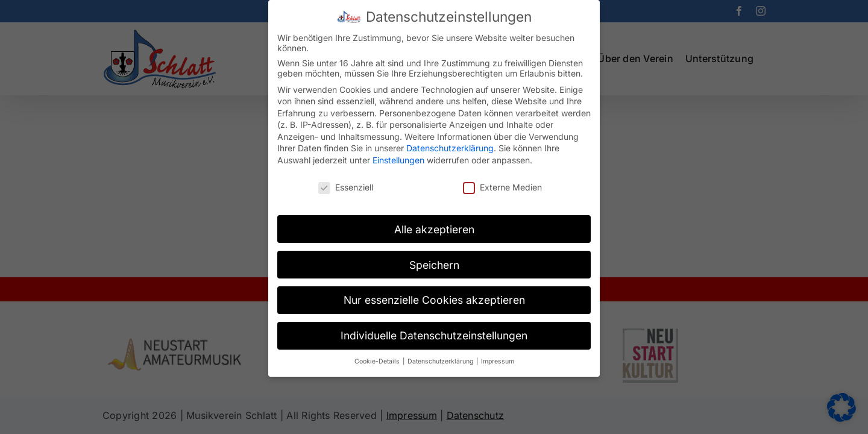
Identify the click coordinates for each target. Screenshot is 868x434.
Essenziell (346, 179)
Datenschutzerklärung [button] (441, 354)
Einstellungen (398, 152)
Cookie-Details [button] (378, 354)
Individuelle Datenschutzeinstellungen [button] (434, 328)
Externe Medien (502, 179)
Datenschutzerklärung (450, 141)
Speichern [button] (434, 257)
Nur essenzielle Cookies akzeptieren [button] (434, 293)
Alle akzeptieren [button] (434, 222)
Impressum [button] (498, 354)
